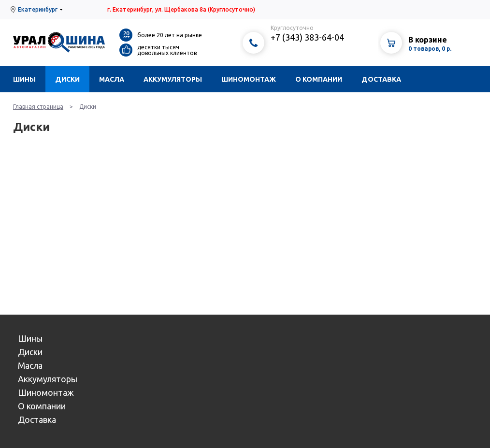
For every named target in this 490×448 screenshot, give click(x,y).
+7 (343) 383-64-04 (307, 37)
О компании (319, 79)
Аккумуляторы (173, 79)
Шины (24, 79)
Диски (67, 79)
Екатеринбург (38, 9)
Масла (112, 79)
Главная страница (38, 107)
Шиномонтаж (249, 79)
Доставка (381, 79)
